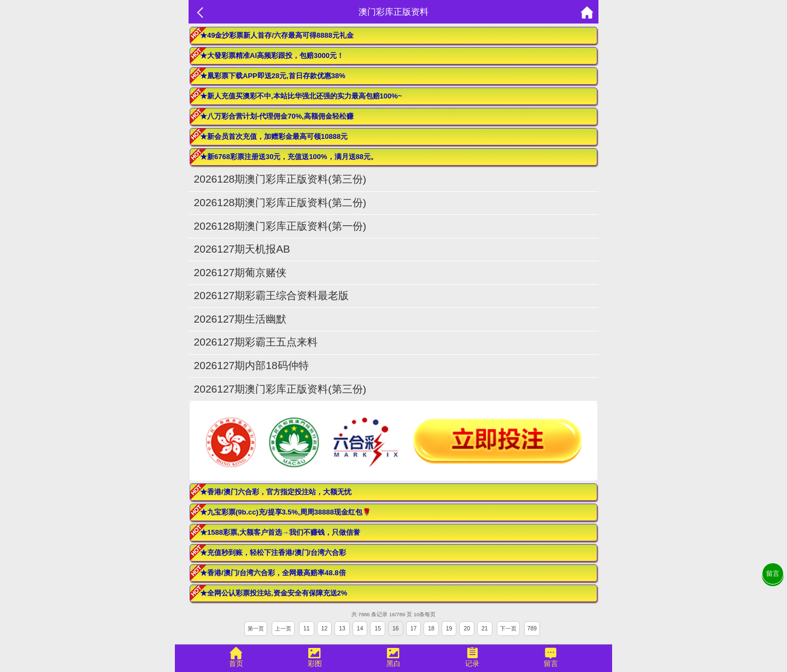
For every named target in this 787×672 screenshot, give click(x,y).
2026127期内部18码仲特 (251, 366)
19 (449, 629)
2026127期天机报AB (242, 249)
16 (396, 629)
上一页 (283, 629)
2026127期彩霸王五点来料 (256, 342)
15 (378, 629)
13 (342, 629)
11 (307, 629)
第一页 (256, 629)
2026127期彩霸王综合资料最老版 (272, 296)
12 (325, 629)
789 (532, 629)
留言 (773, 574)
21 (485, 629)
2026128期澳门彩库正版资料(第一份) (280, 226)
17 (414, 629)
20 (467, 629)
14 (360, 629)
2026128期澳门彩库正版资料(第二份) (280, 203)
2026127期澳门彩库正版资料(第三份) (280, 389)
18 (431, 629)
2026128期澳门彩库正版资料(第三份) (280, 179)
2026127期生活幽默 (240, 319)
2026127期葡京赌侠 (246, 273)
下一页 (508, 629)
